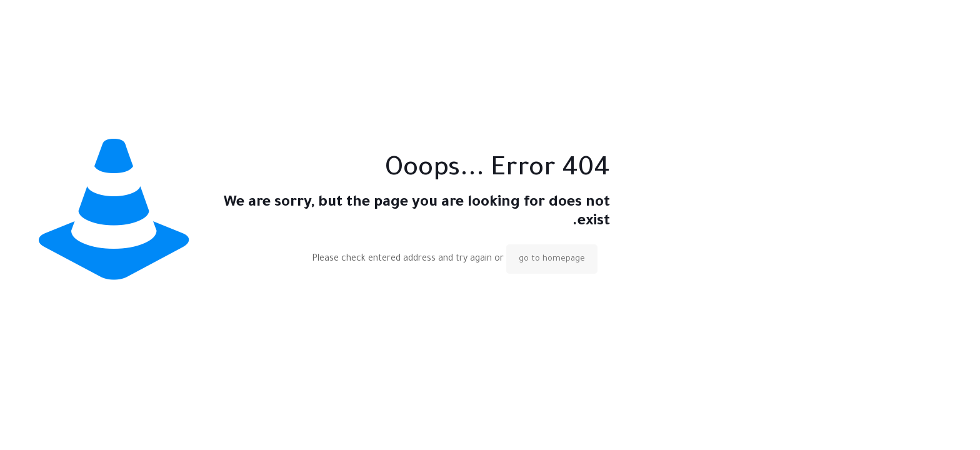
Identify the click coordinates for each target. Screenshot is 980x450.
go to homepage (552, 259)
